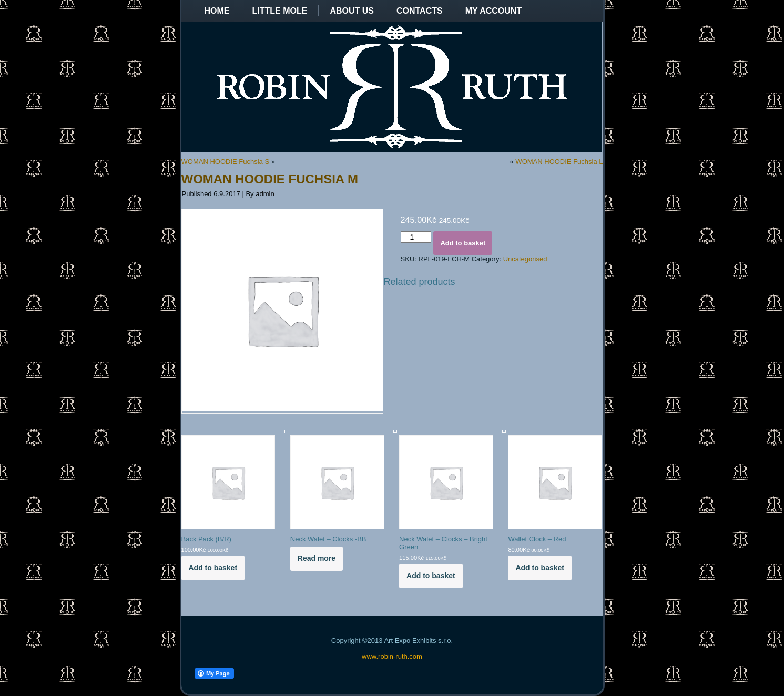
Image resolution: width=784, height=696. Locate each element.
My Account (494, 11)
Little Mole (280, 11)
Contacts (420, 11)
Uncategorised (525, 259)
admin (265, 194)
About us (352, 11)
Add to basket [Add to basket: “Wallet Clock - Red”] (540, 568)
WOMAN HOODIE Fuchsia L (559, 162)
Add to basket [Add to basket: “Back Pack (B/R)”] (213, 568)
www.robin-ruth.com (392, 656)
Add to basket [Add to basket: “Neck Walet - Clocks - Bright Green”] (431, 576)
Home (217, 11)
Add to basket (463, 243)
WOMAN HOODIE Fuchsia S (226, 162)
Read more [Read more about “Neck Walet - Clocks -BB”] (317, 558)
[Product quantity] (416, 237)
